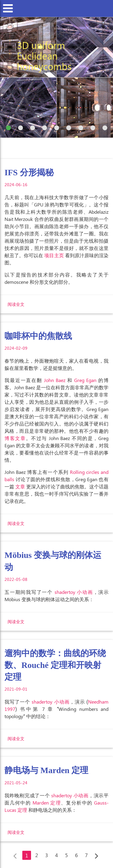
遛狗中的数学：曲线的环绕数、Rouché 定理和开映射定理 (55, 665)
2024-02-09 (16, 348)
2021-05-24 (16, 783)
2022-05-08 (16, 579)
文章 (20, 486)
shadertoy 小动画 (74, 592)
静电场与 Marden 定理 (46, 770)
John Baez (55, 380)
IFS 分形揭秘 (29, 172)
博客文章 (15, 438)
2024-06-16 (16, 185)
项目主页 (54, 255)
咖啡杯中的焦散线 (38, 336)
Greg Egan (85, 380)
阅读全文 (16, 304)
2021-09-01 (16, 689)
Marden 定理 (47, 803)
